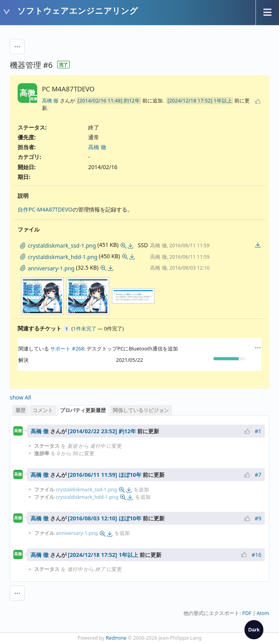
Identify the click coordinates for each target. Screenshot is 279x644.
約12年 (132, 100)
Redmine (116, 638)
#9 (258, 518)
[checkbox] (254, 629)
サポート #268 (67, 348)
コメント (43, 410)
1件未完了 (84, 328)
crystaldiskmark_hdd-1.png (87, 497)
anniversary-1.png (77, 533)
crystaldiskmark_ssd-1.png (86, 490)
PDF (247, 613)
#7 (258, 475)
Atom (263, 613)
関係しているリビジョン (141, 410)
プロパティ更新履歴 (83, 410)
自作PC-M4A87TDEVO (45, 209)
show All (20, 397)
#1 (258, 431)
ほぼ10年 (130, 475)
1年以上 (223, 100)
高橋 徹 (50, 100)
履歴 (20, 410)
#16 (256, 555)
